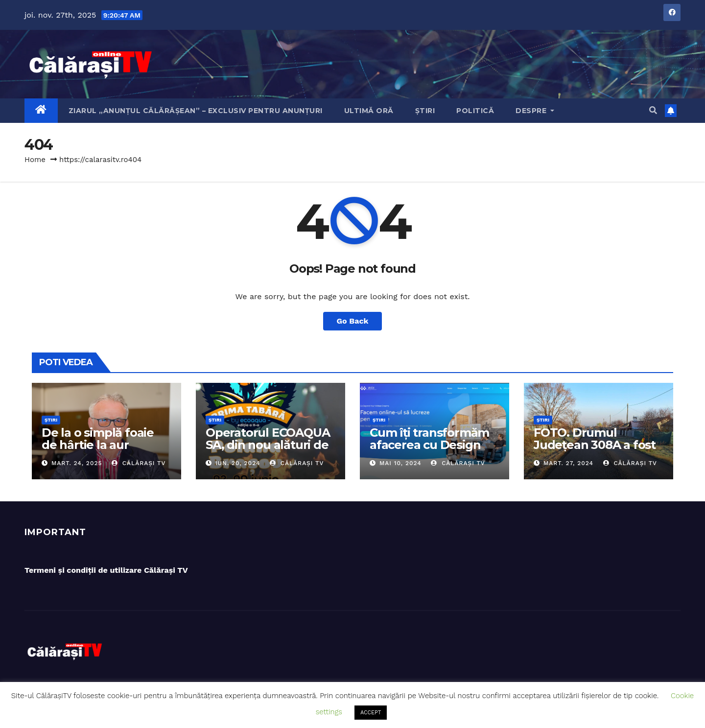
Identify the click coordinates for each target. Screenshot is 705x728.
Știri (425, 111)
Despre (535, 111)
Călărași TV (139, 463)
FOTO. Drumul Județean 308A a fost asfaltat (595, 445)
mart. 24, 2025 (77, 463)
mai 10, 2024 (400, 463)
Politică (475, 111)
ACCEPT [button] (371, 713)
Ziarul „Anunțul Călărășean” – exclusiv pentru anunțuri (196, 111)
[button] (653, 110)
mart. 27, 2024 (568, 463)
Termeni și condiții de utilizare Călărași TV (106, 570)
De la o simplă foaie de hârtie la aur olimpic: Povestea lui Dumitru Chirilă (101, 451)
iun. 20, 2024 (238, 463)
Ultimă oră (369, 111)
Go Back (353, 321)
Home (35, 160)
